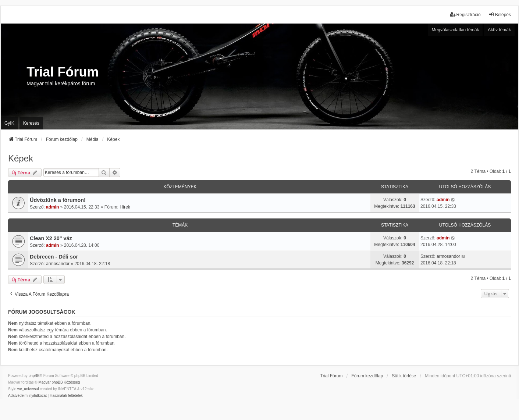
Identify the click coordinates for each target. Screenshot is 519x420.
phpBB (34, 376)
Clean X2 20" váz (51, 238)
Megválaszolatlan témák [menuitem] (456, 30)
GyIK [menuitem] (9, 123)
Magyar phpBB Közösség (59, 382)
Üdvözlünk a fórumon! (58, 200)
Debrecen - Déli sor (54, 257)
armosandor (58, 264)
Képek (21, 158)
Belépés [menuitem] (500, 15)
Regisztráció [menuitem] (465, 15)
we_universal (28, 389)
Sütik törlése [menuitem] (404, 376)
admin (52, 207)
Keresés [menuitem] (31, 123)
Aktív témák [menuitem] (499, 30)
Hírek (125, 207)
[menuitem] (27, 396)
